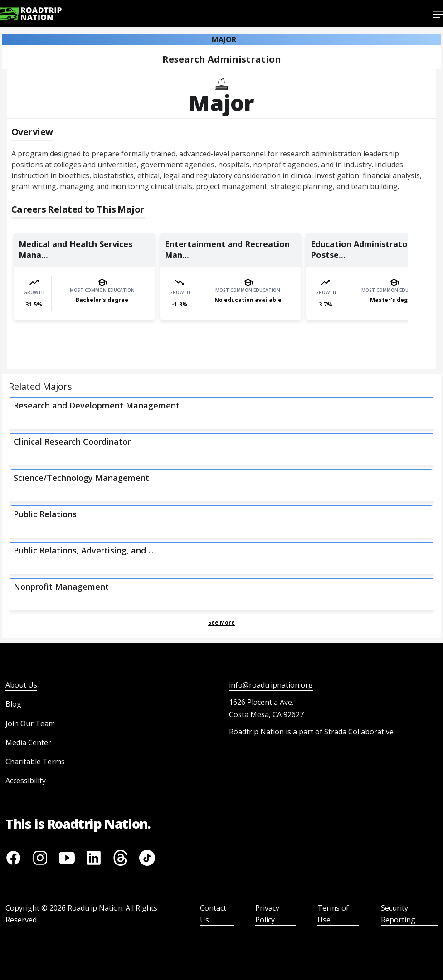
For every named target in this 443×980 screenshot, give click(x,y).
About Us (21, 685)
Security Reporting (398, 914)
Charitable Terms (35, 762)
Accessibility (26, 781)
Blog (13, 704)
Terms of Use (333, 914)
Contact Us (213, 914)
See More (221, 623)
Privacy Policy (267, 914)
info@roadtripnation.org (271, 685)
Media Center (28, 742)
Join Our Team (30, 723)
